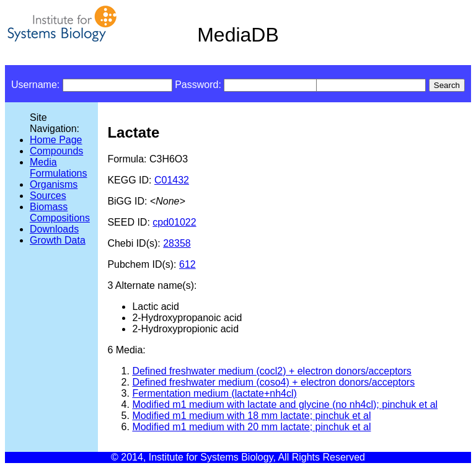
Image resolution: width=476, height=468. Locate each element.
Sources (48, 196)
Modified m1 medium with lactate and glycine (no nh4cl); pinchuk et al (285, 404)
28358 (177, 243)
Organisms (54, 184)
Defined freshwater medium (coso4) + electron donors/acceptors (273, 382)
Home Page (56, 140)
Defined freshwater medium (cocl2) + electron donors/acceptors (271, 371)
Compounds (56, 151)
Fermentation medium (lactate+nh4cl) (214, 393)
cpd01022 (174, 222)
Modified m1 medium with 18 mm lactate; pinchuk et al (251, 416)
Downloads (54, 229)
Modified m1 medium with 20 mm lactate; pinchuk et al (251, 427)
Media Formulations (58, 168)
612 (187, 264)
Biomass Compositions (60, 212)
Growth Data (58, 240)
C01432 (172, 180)
